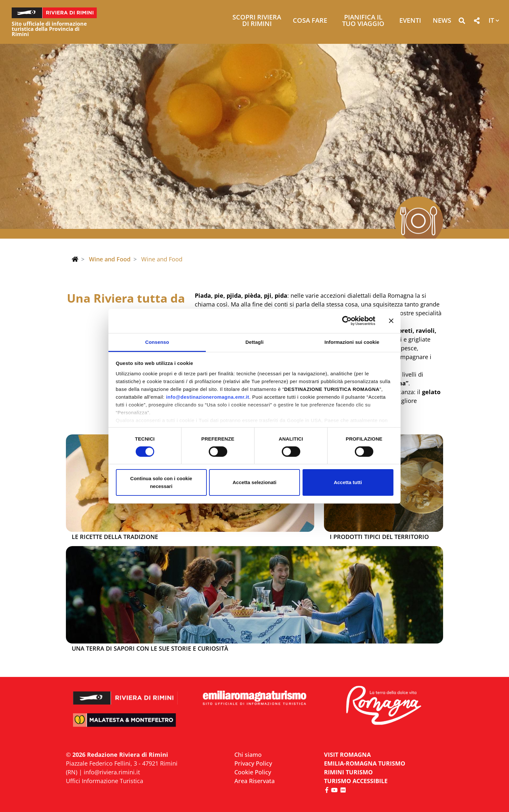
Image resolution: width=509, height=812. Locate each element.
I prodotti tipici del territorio (379, 537)
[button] (462, 22)
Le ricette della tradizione (115, 537)
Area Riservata (255, 781)
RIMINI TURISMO (348, 772)
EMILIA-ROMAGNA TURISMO (365, 763)
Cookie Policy (253, 772)
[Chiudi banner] (391, 321)
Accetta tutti (348, 482)
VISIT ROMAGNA (347, 755)
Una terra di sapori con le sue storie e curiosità (150, 649)
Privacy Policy (253, 763)
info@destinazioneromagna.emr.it (207, 397)
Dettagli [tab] (255, 342)
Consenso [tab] (157, 342)
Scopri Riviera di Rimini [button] (257, 21)
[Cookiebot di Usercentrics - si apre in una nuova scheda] (347, 321)
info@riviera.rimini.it (112, 772)
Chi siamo (248, 755)
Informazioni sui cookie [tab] (352, 342)
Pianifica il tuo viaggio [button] (363, 21)
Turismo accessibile (356, 781)
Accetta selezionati (254, 482)
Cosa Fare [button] (310, 21)
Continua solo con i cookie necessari (161, 482)
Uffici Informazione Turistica (105, 781)
